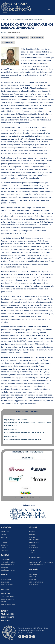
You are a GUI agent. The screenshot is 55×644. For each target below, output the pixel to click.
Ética (3, 540)
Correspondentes (35, 540)
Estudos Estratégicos (36, 582)
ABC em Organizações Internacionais (41, 562)
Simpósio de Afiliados (8, 570)
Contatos (5, 620)
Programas (5, 567)
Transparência (8, 614)
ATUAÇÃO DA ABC (15, 420)
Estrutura (5, 545)
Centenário (33, 577)
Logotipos (4, 550)
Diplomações (5, 582)
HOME (3, 19)
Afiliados (32, 545)
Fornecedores (7, 617)
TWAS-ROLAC (42, 241)
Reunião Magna (6, 579)
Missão (3, 534)
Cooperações (5, 560)
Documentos (33, 579)
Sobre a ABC (5, 532)
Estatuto (4, 537)
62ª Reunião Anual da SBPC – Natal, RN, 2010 (23, 440)
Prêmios (4, 548)
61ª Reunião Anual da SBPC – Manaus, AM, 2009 (24, 432)
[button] (8, 38)
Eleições (4, 542)
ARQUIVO (7, 420)
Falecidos (32, 553)
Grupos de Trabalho (8, 565)
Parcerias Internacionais (37, 565)
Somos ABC (32, 534)
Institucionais (33, 548)
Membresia (32, 532)
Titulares (32, 537)
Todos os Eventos (7, 585)
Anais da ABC (33, 574)
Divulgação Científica (8, 562)
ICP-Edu (4, 611)
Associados (32, 550)
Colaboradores (34, 542)
